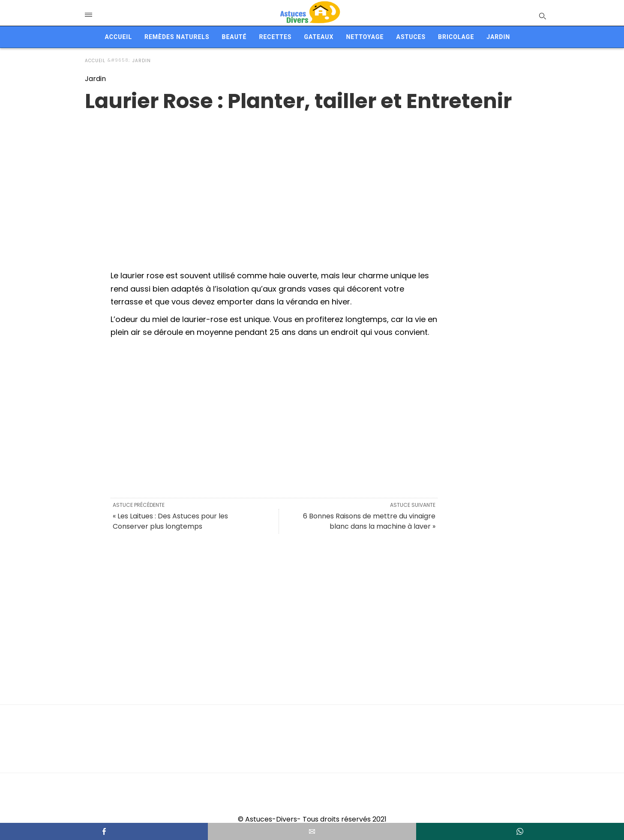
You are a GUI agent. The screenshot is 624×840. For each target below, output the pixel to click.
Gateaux (319, 37)
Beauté (234, 37)
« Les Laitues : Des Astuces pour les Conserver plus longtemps (170, 521)
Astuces (411, 37)
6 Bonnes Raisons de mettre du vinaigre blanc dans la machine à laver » (369, 521)
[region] (312, 182)
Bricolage (456, 37)
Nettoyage (365, 37)
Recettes (275, 37)
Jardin (498, 37)
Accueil (118, 37)
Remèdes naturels (177, 37)
